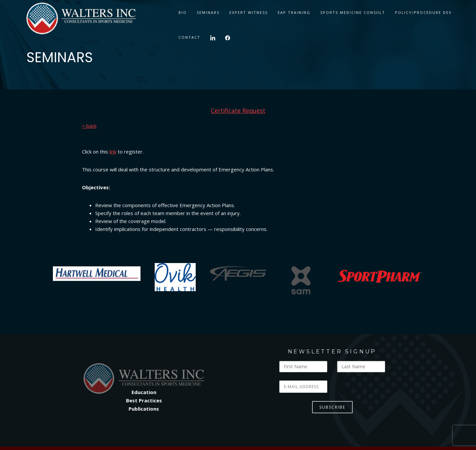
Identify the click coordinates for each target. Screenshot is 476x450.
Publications (144, 409)
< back (89, 126)
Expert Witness (249, 12)
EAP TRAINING (294, 12)
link (113, 152)
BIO (183, 12)
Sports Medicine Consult (353, 12)
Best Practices (144, 400)
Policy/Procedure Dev (423, 12)
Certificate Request (238, 111)
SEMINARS (208, 12)
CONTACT (189, 37)
